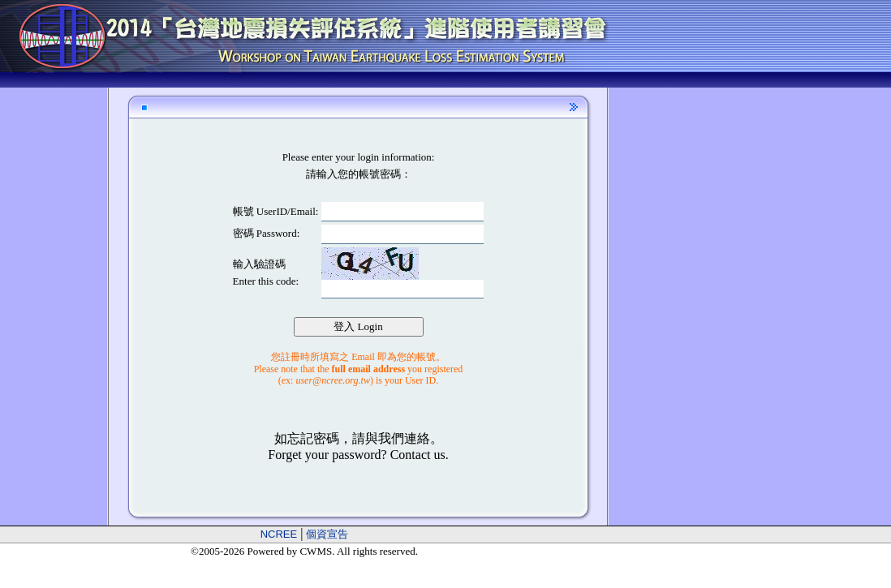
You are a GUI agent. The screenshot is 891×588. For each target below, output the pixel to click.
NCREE (279, 534)
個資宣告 (327, 534)
